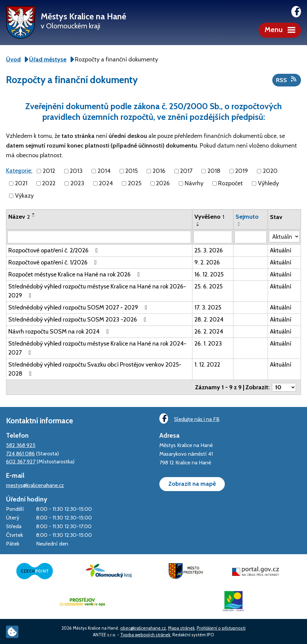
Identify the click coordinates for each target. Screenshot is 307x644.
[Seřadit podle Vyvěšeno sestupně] (198, 225)
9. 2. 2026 (207, 262)
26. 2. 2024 (209, 332)
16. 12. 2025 (209, 274)
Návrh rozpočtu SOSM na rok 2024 (60, 332)
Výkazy (24, 196)
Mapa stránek (181, 628)
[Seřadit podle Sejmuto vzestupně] (239, 223)
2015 (131, 171)
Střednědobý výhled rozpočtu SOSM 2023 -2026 (79, 319)
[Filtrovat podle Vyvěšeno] (213, 237)
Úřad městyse (48, 59)
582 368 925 (21, 445)
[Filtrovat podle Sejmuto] (251, 237)
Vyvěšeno (209, 217)
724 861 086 (20, 453)
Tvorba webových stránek (145, 635)
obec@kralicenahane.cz (143, 628)
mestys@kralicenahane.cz (35, 485)
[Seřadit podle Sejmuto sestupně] (239, 225)
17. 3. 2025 (208, 307)
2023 (77, 183)
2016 (159, 171)
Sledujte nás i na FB (189, 418)
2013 (76, 171)
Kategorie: (19, 171)
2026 (163, 183)
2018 (214, 171)
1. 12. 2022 (207, 365)
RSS (287, 80)
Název (19, 217)
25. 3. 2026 (209, 250)
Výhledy (268, 183)
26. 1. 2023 (208, 344)
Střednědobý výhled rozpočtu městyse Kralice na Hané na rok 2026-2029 (97, 291)
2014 (104, 171)
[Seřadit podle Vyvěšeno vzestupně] (198, 223)
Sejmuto (247, 217)
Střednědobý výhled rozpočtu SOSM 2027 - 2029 (79, 307)
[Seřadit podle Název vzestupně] (34, 214)
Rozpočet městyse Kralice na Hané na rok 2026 (75, 274)
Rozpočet (231, 183)
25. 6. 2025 (208, 286)
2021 (21, 183)
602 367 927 (21, 461)
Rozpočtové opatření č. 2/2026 (54, 250)
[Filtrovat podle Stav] (284, 237)
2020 (270, 171)
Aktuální (281, 250)
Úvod (13, 59)
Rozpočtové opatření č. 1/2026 (54, 262)
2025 (135, 183)
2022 (49, 183)
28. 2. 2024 (209, 319)
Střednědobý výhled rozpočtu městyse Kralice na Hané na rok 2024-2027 (97, 348)
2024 (106, 183)
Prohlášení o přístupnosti (221, 628)
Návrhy (194, 183)
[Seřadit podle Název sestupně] (34, 216)
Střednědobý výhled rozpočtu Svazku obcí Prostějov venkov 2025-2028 (95, 369)
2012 (49, 171)
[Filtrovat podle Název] (99, 237)
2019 (242, 171)
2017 (186, 171)
